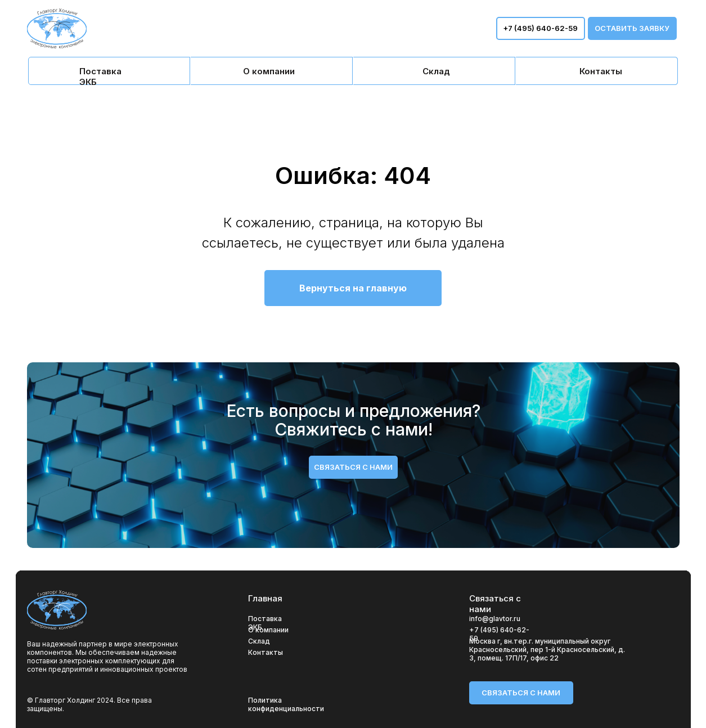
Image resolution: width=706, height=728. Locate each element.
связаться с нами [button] (353, 467)
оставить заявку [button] (632, 28)
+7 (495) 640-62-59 (540, 28)
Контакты (266, 652)
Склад (259, 641)
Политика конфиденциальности (286, 704)
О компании (268, 630)
